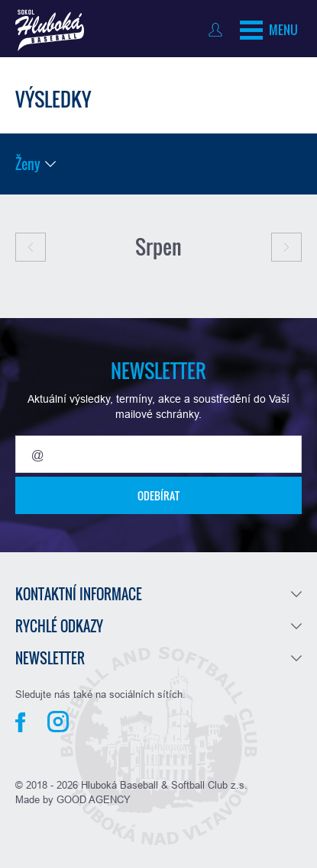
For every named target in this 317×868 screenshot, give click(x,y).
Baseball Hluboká (50, 31)
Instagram (58, 722)
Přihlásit (219, 30)
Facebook (20, 722)
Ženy (28, 164)
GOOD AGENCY (94, 799)
